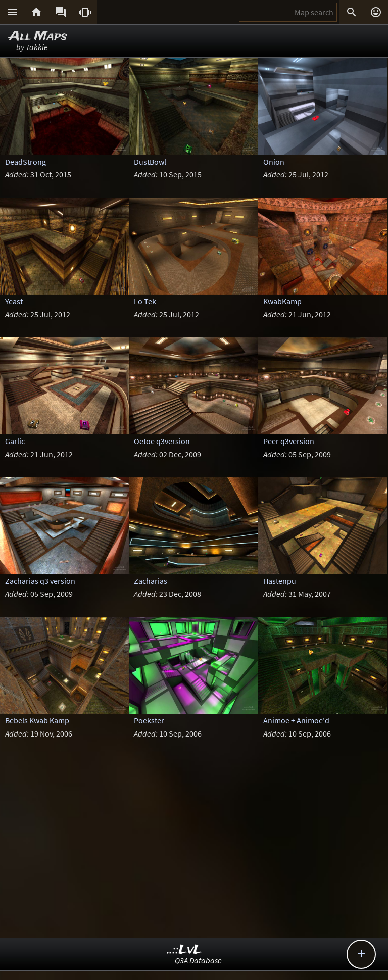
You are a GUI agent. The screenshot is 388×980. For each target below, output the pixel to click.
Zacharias (151, 581)
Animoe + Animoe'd (296, 720)
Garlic (15, 441)
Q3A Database (198, 960)
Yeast (14, 301)
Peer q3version (289, 441)
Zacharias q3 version (40, 581)
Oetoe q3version (162, 441)
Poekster (149, 720)
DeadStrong (26, 162)
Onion (274, 162)
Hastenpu (280, 581)
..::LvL (185, 950)
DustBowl (150, 162)
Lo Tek (145, 301)
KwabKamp (282, 301)
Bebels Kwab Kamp (37, 720)
